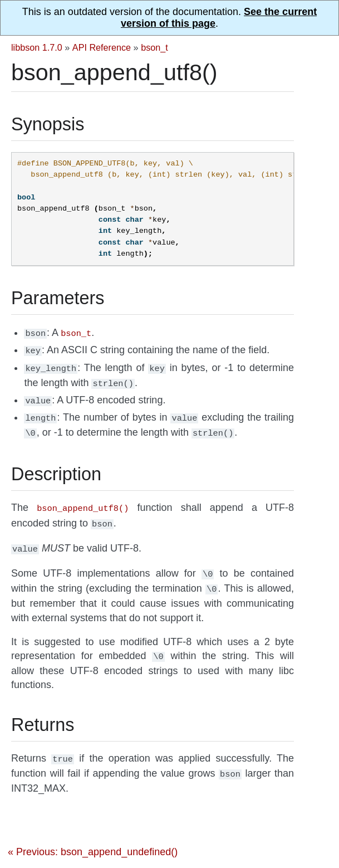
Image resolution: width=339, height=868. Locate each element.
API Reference (102, 47)
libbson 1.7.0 (37, 47)
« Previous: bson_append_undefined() (93, 835)
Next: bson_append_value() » (232, 857)
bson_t (154, 47)
